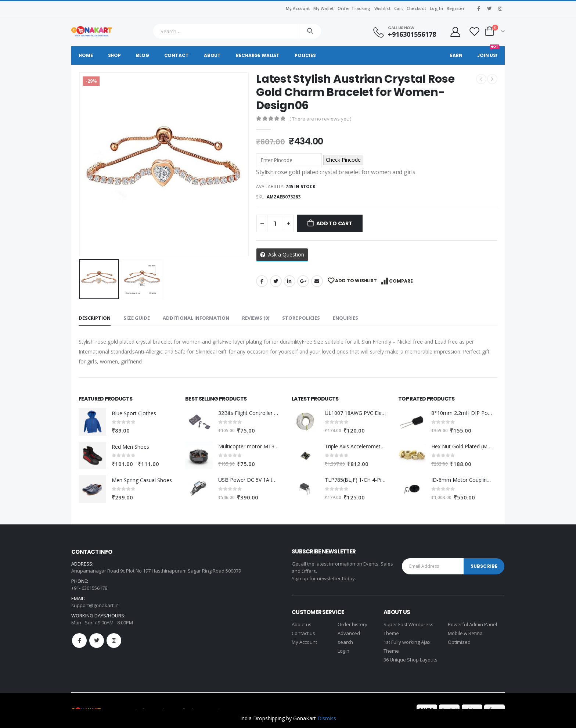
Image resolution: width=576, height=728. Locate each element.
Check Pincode (343, 160)
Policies (305, 55)
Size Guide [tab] (137, 318)
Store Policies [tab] (301, 318)
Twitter (276, 281)
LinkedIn (289, 281)
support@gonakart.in (95, 605)
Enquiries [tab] (345, 318)
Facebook (262, 281)
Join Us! (488, 52)
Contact (177, 55)
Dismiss (327, 718)
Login (343, 651)
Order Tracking (354, 8)
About (212, 55)
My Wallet (323, 8)
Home (86, 55)
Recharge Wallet (258, 55)
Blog (143, 55)
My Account (298, 8)
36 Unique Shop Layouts (411, 660)
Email (317, 281)
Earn (456, 55)
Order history (352, 624)
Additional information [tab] (196, 318)
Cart (399, 8)
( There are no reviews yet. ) (320, 119)
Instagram (114, 641)
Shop (115, 55)
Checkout (416, 8)
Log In (436, 8)
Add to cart (334, 223)
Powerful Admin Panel (472, 624)
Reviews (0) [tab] (256, 318)
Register (456, 8)
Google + (303, 281)
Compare (401, 281)
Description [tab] (95, 318)
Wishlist (382, 8)
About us (302, 624)
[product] (92, 422)
